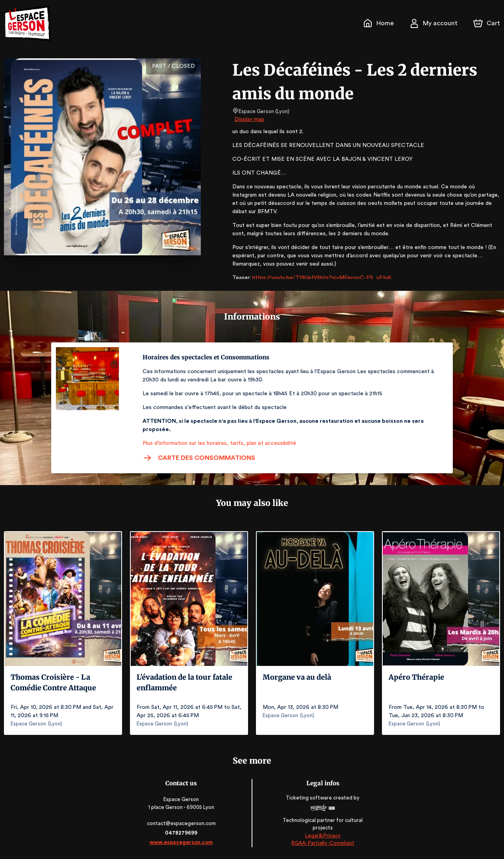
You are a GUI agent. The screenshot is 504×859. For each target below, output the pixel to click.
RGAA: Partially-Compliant (322, 843)
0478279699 (182, 833)
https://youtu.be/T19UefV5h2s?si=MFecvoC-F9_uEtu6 (318, 278)
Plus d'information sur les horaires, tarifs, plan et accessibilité (217, 443)
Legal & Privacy (322, 836)
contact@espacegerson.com (182, 823)
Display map (249, 119)
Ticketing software (309, 798)
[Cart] (487, 23)
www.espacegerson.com (182, 842)
